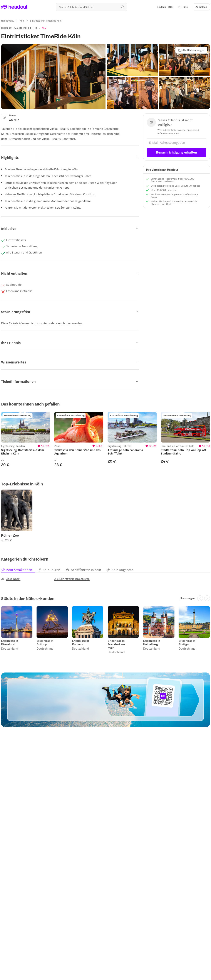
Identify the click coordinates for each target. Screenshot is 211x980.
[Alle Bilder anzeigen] (191, 50)
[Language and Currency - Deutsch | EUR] (165, 7)
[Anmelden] (201, 7)
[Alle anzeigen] (187, 598)
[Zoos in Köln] (11, 579)
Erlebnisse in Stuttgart (187, 642)
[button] (183, 7)
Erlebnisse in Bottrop (45, 642)
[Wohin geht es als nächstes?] (92, 7)
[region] (26, 427)
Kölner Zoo (10, 535)
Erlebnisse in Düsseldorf (10, 642)
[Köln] (22, 21)
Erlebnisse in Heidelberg (152, 642)
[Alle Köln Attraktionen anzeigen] (72, 579)
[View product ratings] (44, 28)
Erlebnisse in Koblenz (80, 642)
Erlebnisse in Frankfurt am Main (116, 644)
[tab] (19, 570)
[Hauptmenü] (8, 21)
